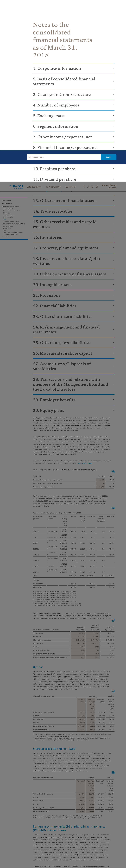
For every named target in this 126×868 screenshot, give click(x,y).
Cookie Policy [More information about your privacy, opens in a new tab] (58, 866)
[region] (63, 860)
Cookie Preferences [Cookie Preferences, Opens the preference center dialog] (82, 860)
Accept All (111, 860)
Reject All (97, 860)
